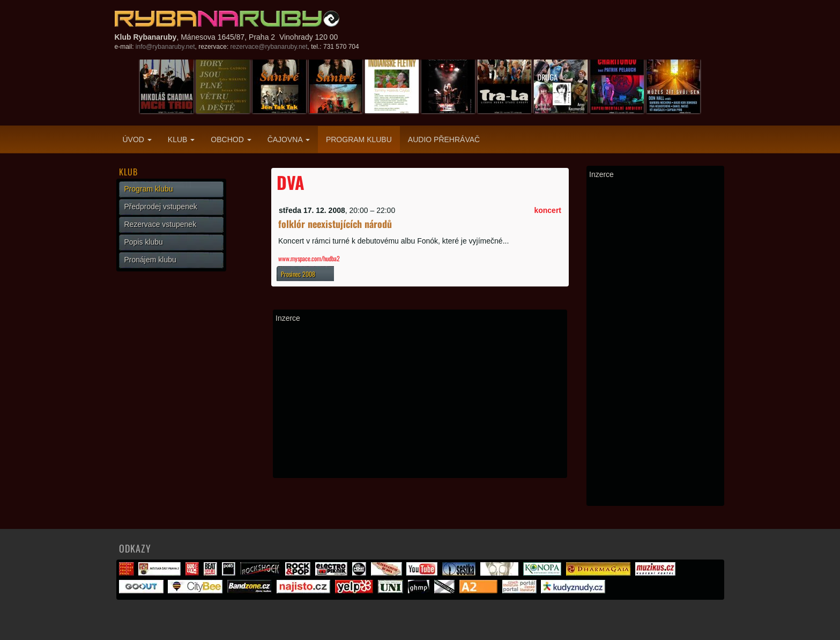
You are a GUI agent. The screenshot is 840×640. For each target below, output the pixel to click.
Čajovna (289, 139)
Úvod (137, 139)
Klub (181, 139)
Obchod (231, 139)
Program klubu (359, 139)
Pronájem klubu (150, 260)
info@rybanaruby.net (165, 47)
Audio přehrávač (444, 139)
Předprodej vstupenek (161, 207)
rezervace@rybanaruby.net (269, 47)
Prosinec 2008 (298, 274)
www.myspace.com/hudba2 (309, 258)
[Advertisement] (420, 400)
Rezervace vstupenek (161, 224)
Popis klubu (144, 242)
